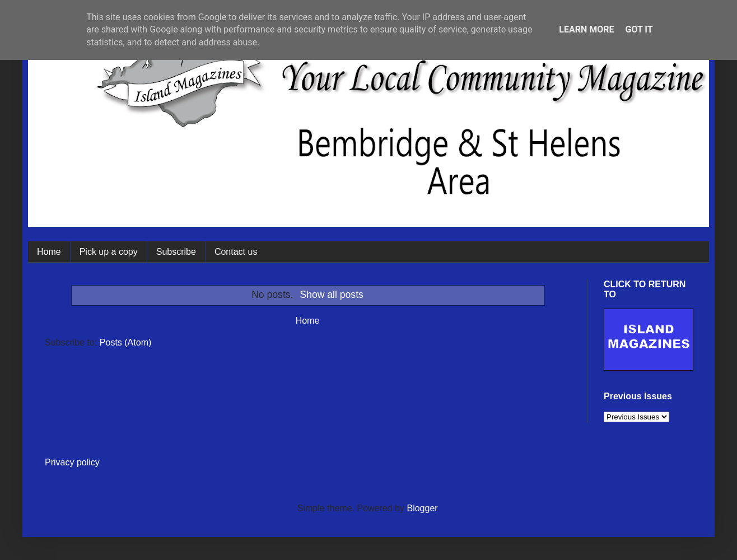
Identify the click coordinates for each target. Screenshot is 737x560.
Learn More (586, 29)
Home (49, 252)
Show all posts (331, 295)
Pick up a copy (109, 252)
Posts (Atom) (125, 342)
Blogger (422, 508)
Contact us (236, 252)
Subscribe (176, 252)
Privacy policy (72, 462)
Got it (639, 29)
